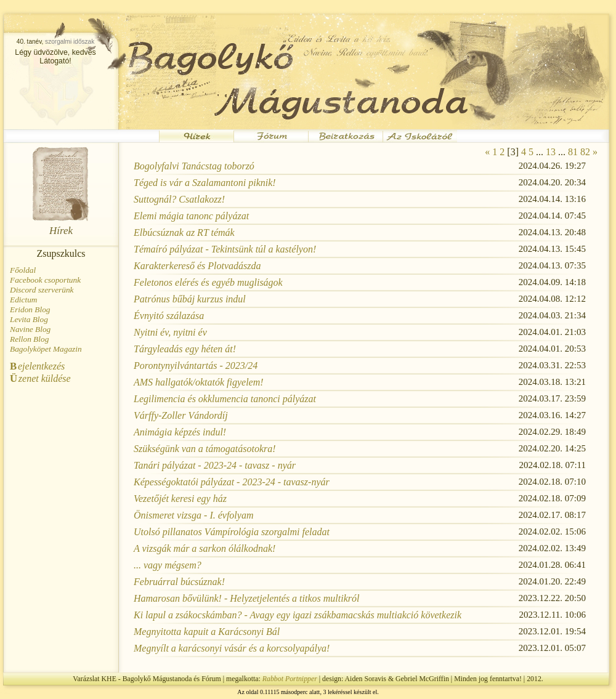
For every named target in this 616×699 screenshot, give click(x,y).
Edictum (23, 300)
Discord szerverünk (42, 290)
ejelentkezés (37, 366)
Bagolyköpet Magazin (46, 349)
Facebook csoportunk (45, 280)
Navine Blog (30, 329)
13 (551, 152)
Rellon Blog (29, 339)
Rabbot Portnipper (290, 679)
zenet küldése (40, 378)
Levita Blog (29, 319)
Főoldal (23, 270)
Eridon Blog (30, 309)
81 (573, 152)
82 (585, 152)
